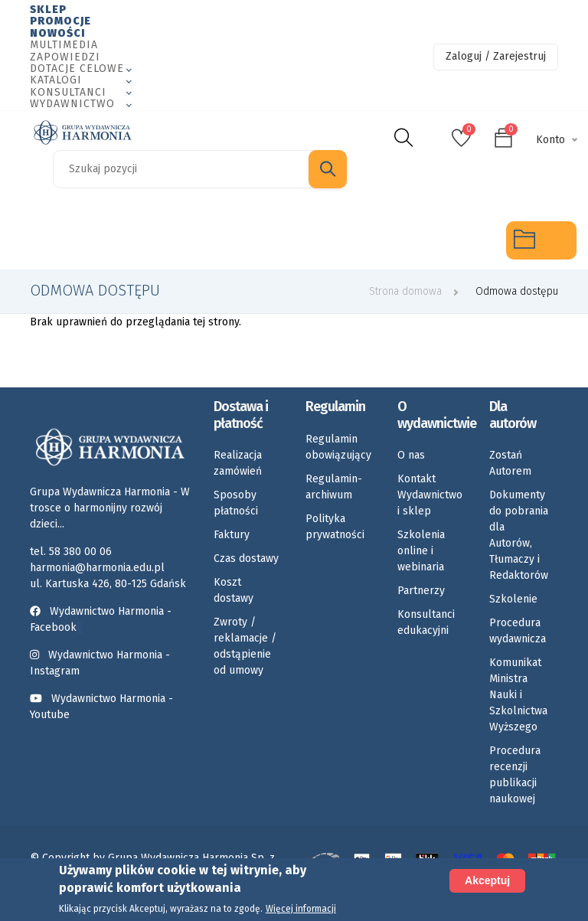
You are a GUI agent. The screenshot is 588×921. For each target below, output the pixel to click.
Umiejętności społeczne (384, 240)
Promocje (60, 21)
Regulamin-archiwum (334, 487)
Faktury (232, 535)
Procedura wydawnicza (518, 631)
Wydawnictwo (72, 104)
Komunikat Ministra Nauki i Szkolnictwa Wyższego (518, 695)
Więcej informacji (301, 909)
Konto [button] (550, 140)
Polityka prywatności (335, 527)
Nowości (57, 33)
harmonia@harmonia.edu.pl (97, 568)
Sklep (48, 10)
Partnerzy (421, 591)
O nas (411, 455)
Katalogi (56, 80)
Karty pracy (313, 240)
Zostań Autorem (510, 463)
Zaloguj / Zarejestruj (496, 56)
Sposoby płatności (236, 503)
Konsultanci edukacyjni (426, 622)
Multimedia (64, 45)
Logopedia (105, 240)
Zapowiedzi (65, 57)
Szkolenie (513, 599)
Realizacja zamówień (238, 463)
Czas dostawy (246, 558)
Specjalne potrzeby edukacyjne (34, 240)
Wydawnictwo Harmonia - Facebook (101, 619)
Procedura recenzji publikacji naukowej (515, 775)
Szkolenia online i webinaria (421, 551)
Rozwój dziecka (175, 240)
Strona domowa (405, 291)
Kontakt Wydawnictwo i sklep (430, 495)
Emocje (243, 240)
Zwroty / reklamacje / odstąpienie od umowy (245, 646)
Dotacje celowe (77, 69)
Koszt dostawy (234, 590)
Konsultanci (68, 92)
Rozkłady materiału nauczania (458, 240)
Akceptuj (487, 880)
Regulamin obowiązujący (338, 447)
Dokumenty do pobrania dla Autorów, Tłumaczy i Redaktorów (519, 535)
